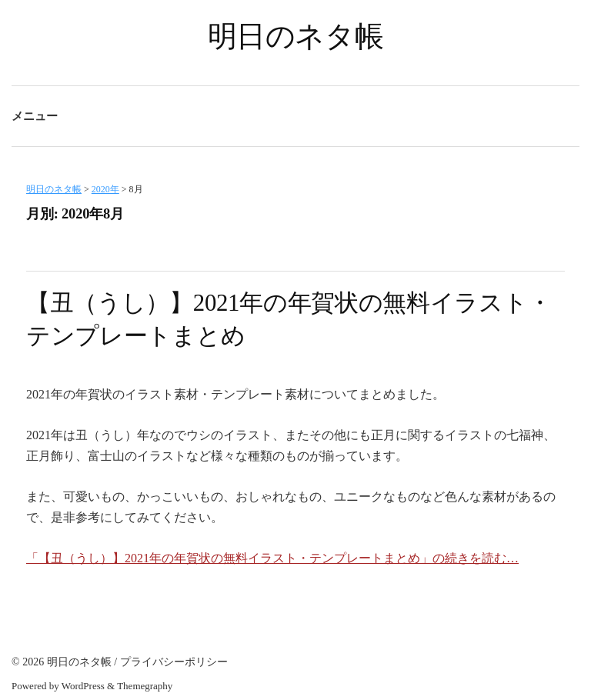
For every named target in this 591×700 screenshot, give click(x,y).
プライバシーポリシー (174, 662)
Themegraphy (145, 686)
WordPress (83, 686)
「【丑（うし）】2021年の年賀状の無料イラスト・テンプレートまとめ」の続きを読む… (272, 558)
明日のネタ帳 (296, 36)
